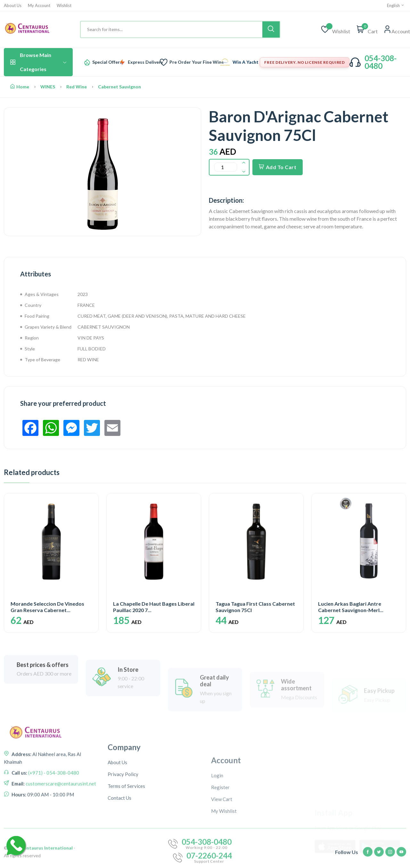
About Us (13, 6)
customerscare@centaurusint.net (60, 840)
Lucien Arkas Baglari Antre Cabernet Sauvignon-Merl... (351, 607)
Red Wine (77, 87)
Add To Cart (278, 167)
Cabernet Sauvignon (119, 87)
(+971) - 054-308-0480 (53, 829)
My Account (39, 6)
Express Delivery (145, 62)
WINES (48, 87)
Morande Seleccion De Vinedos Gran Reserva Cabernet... (47, 607)
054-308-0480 (381, 62)
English (396, 5)
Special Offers (107, 62)
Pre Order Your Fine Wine (197, 62)
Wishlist (64, 6)
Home (20, 87)
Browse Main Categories (38, 62)
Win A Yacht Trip (250, 62)
